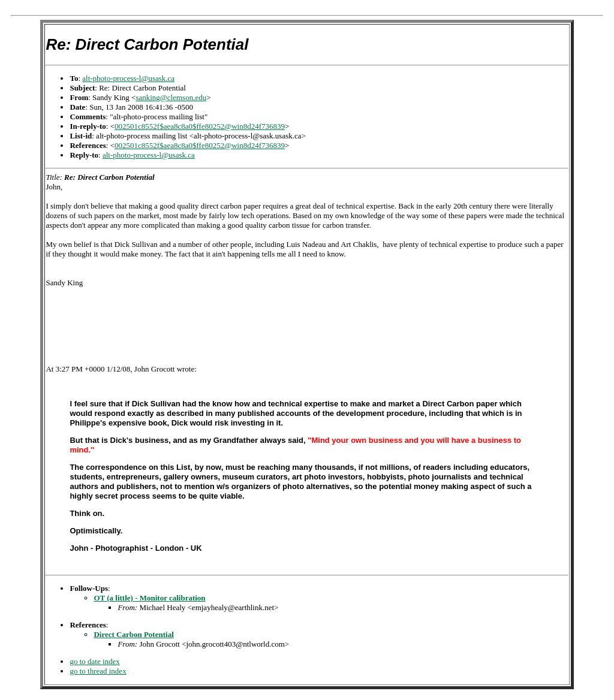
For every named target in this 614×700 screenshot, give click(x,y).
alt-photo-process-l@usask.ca (128, 78)
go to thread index (98, 671)
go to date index (94, 661)
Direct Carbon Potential (133, 634)
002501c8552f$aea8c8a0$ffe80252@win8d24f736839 (200, 126)
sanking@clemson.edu (171, 97)
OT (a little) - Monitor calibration (149, 598)
